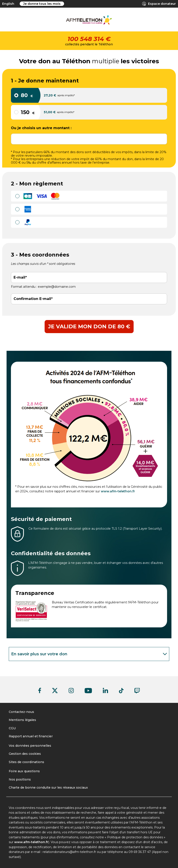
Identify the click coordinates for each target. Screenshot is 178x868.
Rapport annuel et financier (31, 736)
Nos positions (20, 779)
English (8, 4)
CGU (12, 728)
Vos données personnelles (30, 746)
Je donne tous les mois (42, 4)
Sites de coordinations (26, 762)
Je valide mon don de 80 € (89, 326)
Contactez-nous (21, 712)
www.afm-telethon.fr (118, 491)
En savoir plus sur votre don (90, 654)
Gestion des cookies (25, 754)
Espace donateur (159, 4)
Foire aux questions (24, 771)
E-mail (19, 277)
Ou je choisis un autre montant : (41, 128)
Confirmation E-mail (32, 299)
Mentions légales (22, 720)
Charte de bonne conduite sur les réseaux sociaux (48, 788)
